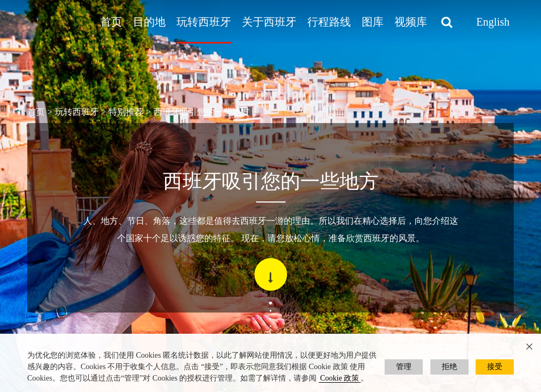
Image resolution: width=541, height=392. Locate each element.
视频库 (411, 22)
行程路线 (329, 22)
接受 (495, 367)
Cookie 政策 (340, 378)
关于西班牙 (269, 22)
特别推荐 (126, 112)
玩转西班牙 (204, 22)
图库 (373, 22)
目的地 (149, 22)
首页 (111, 22)
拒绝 (449, 367)
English (493, 22)
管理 (404, 367)
